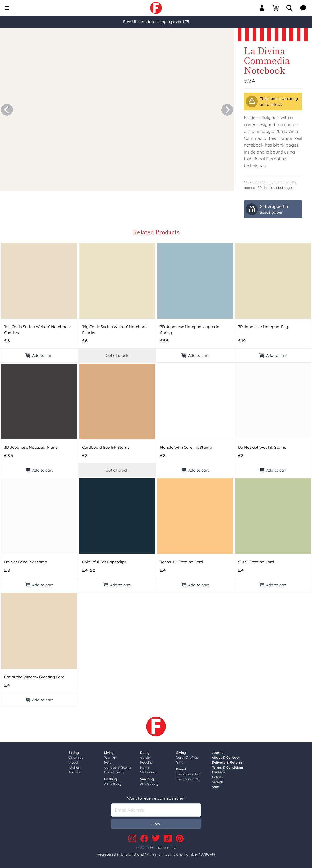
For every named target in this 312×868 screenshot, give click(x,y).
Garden (146, 757)
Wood (73, 762)
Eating (74, 753)
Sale (215, 787)
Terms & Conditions (228, 767)
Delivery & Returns (227, 762)
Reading (147, 762)
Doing (145, 753)
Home (145, 767)
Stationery (148, 772)
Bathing (111, 779)
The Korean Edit (188, 774)
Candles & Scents (118, 767)
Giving (181, 753)
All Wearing (149, 784)
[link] (156, 8)
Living (109, 753)
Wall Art (110, 757)
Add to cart (39, 355)
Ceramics (76, 757)
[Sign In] (264, 8)
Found (181, 769)
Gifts (180, 762)
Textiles (74, 772)
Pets (108, 762)
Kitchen (74, 767)
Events (217, 777)
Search (217, 782)
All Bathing (113, 784)
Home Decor (114, 772)
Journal (218, 753)
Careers (218, 772)
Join (156, 824)
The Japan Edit (188, 779)
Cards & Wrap (187, 757)
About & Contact (226, 757)
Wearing (147, 779)
